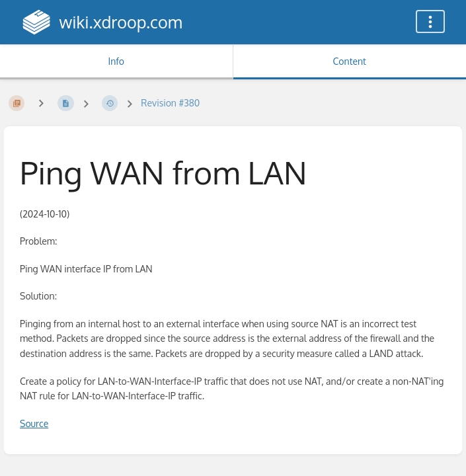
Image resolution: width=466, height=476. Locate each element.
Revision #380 (170, 103)
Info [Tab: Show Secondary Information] (116, 61)
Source (34, 423)
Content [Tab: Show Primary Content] (350, 61)
